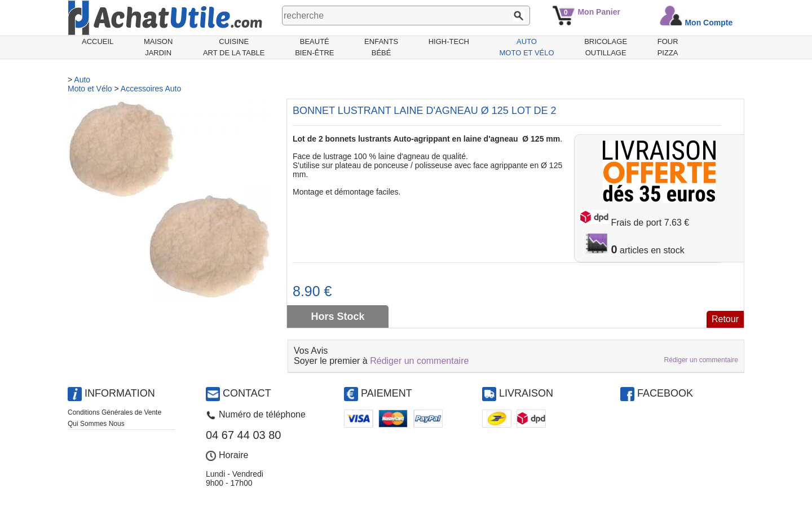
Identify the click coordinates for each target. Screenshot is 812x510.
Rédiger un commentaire (419, 361)
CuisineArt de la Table (234, 47)
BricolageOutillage (606, 47)
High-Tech (449, 41)
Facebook (665, 393)
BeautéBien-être (314, 47)
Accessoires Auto (151, 89)
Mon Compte (709, 23)
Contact (247, 393)
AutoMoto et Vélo (527, 47)
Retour (725, 319)
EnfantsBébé (381, 47)
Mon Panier (599, 12)
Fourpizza (668, 47)
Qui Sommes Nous (96, 424)
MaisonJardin (158, 47)
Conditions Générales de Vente (114, 412)
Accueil (98, 41)
